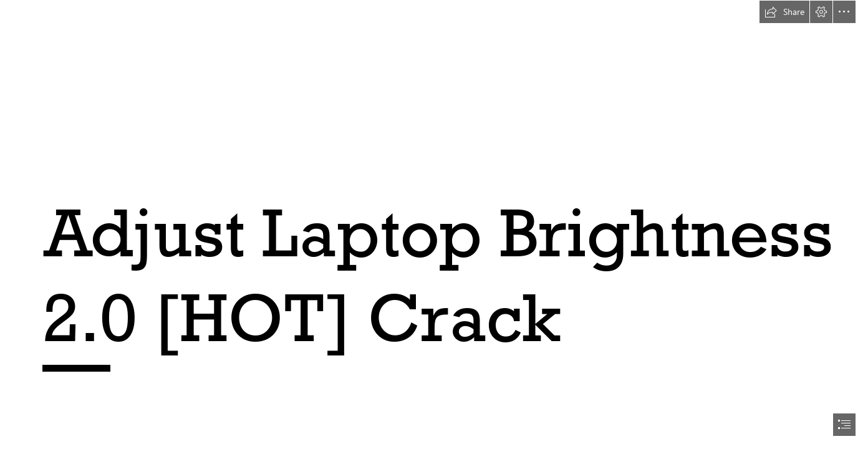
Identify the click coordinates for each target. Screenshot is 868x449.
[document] (434, 224)
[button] (784, 12)
